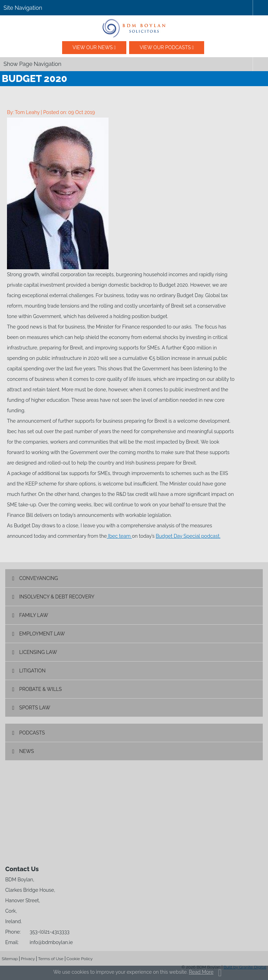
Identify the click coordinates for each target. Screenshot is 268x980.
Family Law (34, 615)
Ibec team (119, 536)
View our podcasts (165, 47)
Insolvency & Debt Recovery (57, 597)
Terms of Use (51, 959)
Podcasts (32, 733)
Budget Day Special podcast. (188, 536)
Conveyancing (39, 578)
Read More (201, 972)
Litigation (32, 671)
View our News (93, 47)
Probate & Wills (40, 689)
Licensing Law (38, 652)
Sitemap (10, 959)
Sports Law (35, 708)
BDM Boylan (134, 28)
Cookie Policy (80, 959)
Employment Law (42, 634)
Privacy (28, 959)
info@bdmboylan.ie (51, 942)
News (27, 751)
